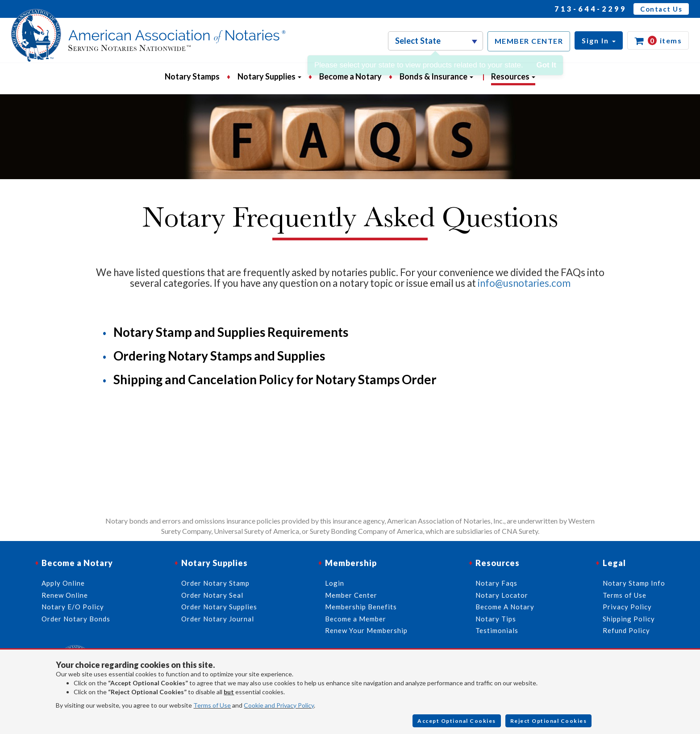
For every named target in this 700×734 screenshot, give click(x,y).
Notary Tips (496, 619)
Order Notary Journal (218, 619)
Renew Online (65, 595)
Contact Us (661, 9)
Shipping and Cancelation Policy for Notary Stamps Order (275, 379)
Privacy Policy (627, 607)
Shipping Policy (629, 619)
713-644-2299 (591, 9)
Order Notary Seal (212, 595)
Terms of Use (212, 705)
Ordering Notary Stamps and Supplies (219, 356)
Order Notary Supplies (219, 607)
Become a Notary (350, 76)
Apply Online (63, 583)
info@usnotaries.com (524, 283)
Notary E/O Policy (73, 607)
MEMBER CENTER (529, 41)
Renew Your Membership (366, 630)
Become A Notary (505, 607)
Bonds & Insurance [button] (436, 76)
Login (335, 583)
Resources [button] (513, 76)
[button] (599, 40)
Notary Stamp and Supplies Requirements (231, 332)
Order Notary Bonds (76, 619)
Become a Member (356, 619)
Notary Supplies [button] (269, 76)
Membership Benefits (361, 607)
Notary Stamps (192, 76)
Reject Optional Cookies (549, 721)
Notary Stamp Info (634, 583)
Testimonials (497, 630)
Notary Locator (502, 595)
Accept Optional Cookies (457, 721)
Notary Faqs (496, 583)
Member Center (351, 595)
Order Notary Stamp (215, 583)
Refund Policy (626, 630)
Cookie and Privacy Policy (279, 705)
